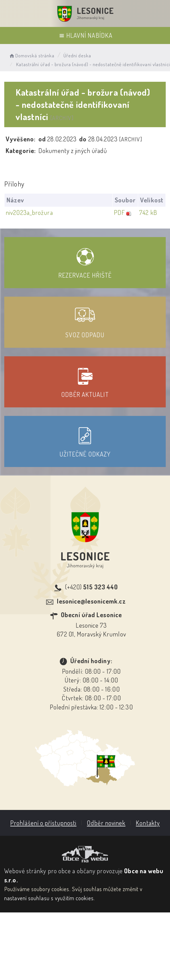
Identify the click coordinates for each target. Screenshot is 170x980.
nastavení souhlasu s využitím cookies (49, 898)
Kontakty (148, 823)
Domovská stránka (31, 56)
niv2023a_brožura (29, 212)
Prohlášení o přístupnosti (43, 823)
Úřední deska (77, 56)
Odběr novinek (106, 823)
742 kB (148, 212)
